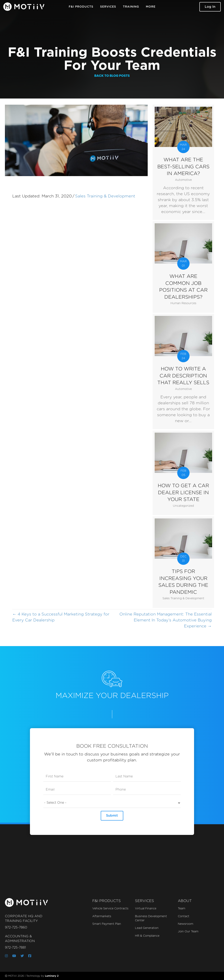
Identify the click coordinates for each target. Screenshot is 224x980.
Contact (184, 916)
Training (131, 7)
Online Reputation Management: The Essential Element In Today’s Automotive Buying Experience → (166, 620)
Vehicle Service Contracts (110, 909)
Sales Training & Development (105, 196)
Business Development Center (151, 918)
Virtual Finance (146, 909)
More (151, 7)
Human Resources (183, 303)
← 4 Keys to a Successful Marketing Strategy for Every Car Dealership (61, 617)
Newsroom (186, 924)
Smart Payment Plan (107, 924)
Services (108, 7)
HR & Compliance (147, 936)
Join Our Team (188, 932)
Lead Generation (147, 928)
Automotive (183, 180)
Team (182, 909)
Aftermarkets (102, 916)
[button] (210, 7)
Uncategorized (183, 506)
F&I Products (81, 7)
